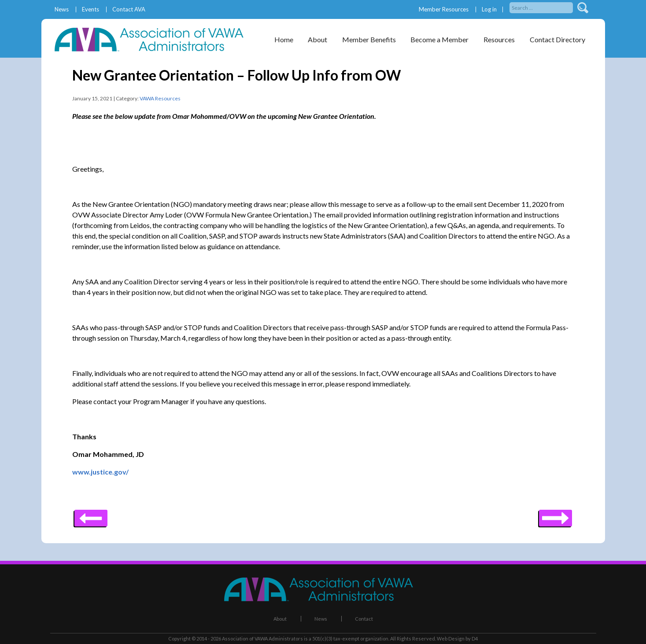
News (62, 9)
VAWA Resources (160, 98)
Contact (364, 619)
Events (90, 9)
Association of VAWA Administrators (262, 638)
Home (284, 39)
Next (91, 515)
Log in (489, 9)
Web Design (451, 638)
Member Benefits (369, 39)
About (317, 39)
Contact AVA (129, 9)
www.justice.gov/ (100, 472)
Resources (499, 39)
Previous (556, 515)
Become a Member (439, 39)
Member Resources (444, 9)
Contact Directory (557, 39)
